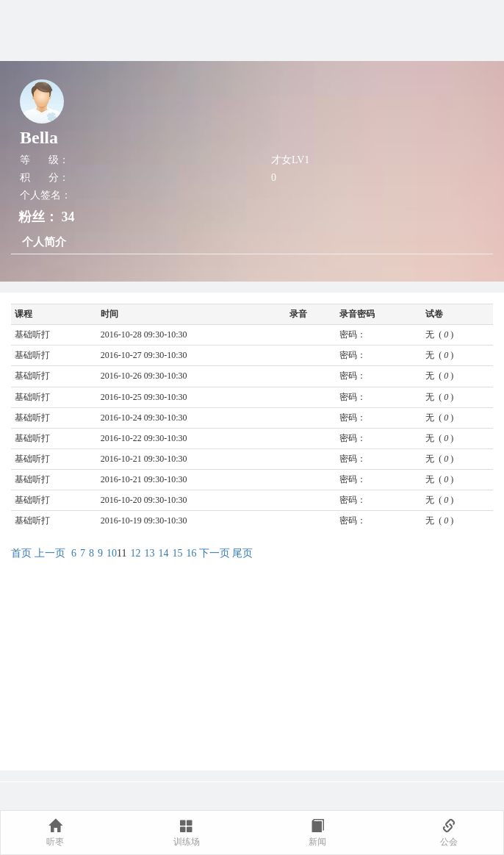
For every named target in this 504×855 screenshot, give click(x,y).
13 (149, 553)
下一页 (215, 553)
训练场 (187, 833)
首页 (21, 553)
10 (112, 553)
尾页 (242, 553)
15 (177, 553)
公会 (449, 833)
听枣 (55, 833)
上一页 (50, 553)
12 (135, 553)
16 (191, 553)
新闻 (317, 833)
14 (163, 553)
